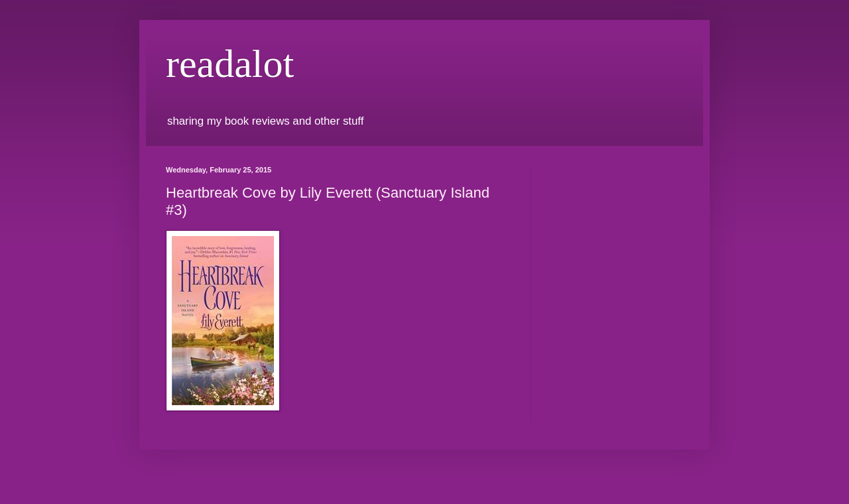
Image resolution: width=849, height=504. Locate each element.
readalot (230, 64)
